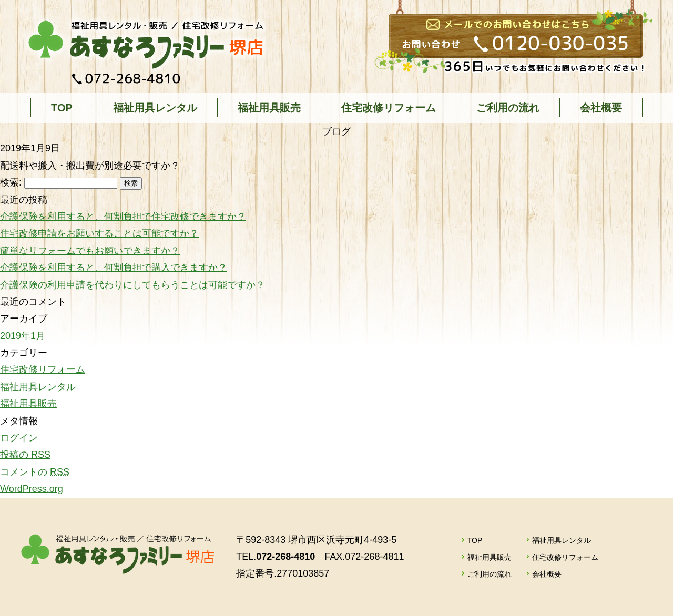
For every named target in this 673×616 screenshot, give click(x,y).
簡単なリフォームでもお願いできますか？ (90, 251)
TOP (62, 108)
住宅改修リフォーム (389, 108)
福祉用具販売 (269, 108)
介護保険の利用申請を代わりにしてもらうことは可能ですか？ (132, 285)
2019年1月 (23, 336)
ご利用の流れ (508, 108)
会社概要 (601, 108)
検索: (11, 182)
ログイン (19, 438)
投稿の (25, 455)
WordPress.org (32, 489)
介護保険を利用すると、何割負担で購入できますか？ (114, 268)
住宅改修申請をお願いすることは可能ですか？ (99, 233)
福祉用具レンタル (155, 108)
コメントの (35, 472)
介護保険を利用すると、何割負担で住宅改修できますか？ (123, 217)
